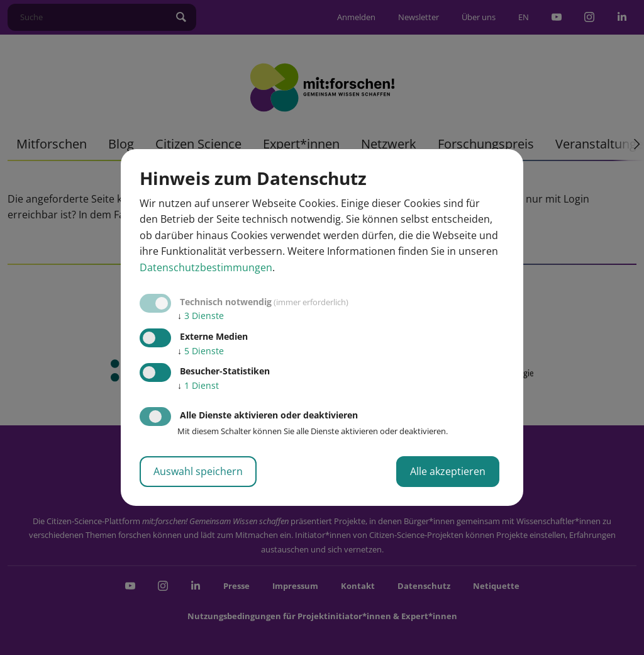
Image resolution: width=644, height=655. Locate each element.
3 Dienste (201, 316)
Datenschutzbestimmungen (206, 267)
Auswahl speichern (198, 471)
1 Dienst (198, 385)
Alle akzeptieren (448, 471)
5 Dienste (201, 351)
